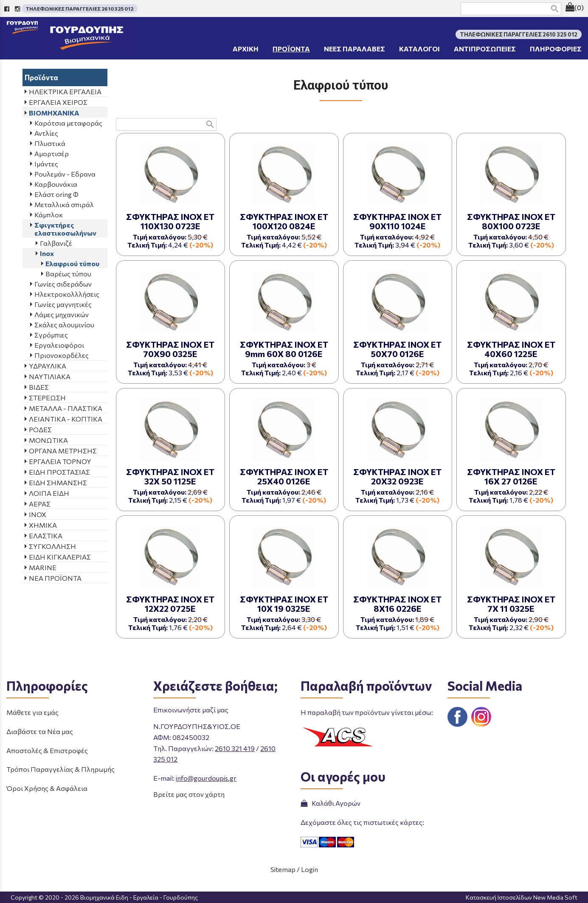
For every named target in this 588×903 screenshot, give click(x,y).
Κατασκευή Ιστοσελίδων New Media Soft (522, 897)
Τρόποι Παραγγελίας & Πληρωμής (60, 769)
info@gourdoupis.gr (206, 778)
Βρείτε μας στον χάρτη (189, 794)
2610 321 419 (235, 748)
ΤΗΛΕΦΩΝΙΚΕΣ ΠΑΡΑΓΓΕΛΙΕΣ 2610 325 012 (80, 8)
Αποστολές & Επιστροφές (47, 750)
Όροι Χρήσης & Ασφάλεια (47, 788)
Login (309, 869)
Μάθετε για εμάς (32, 712)
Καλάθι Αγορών (331, 803)
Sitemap (283, 869)
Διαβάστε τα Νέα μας (40, 731)
